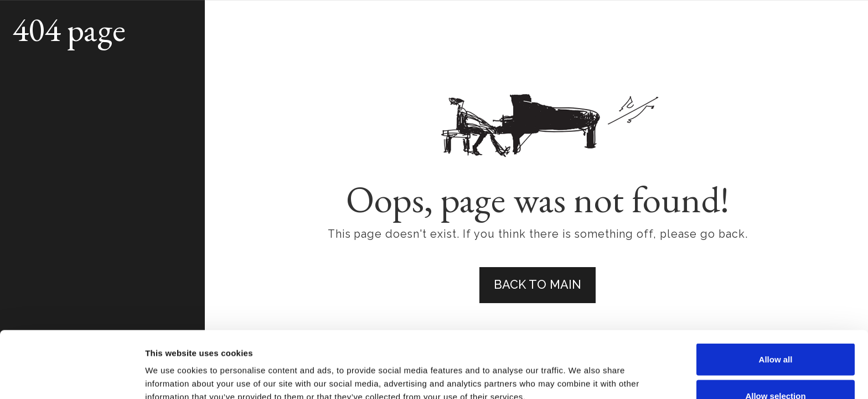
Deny (776, 369)
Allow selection (775, 333)
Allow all (776, 297)
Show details (581, 370)
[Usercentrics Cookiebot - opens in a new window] (72, 377)
